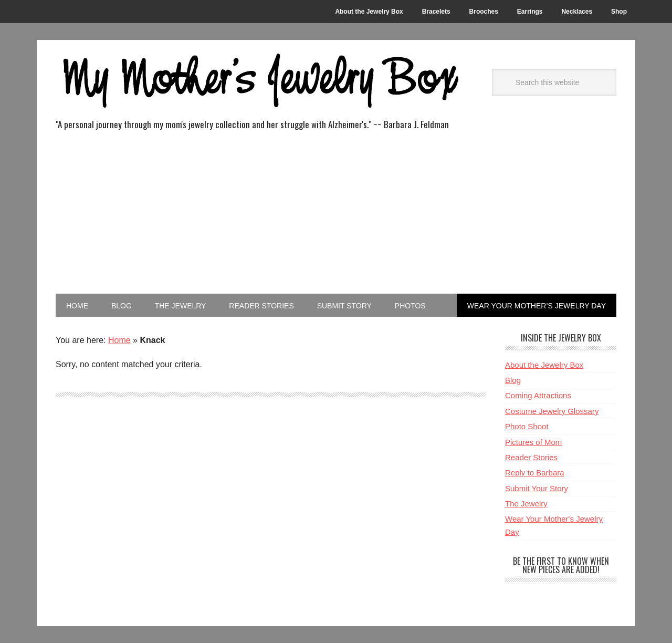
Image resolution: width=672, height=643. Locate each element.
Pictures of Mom (533, 442)
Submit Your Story (537, 488)
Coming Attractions (538, 395)
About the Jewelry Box (544, 365)
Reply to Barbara (535, 473)
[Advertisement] (336, 215)
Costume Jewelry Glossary (552, 411)
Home (119, 340)
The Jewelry (526, 504)
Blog (513, 380)
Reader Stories (531, 457)
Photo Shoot (527, 426)
